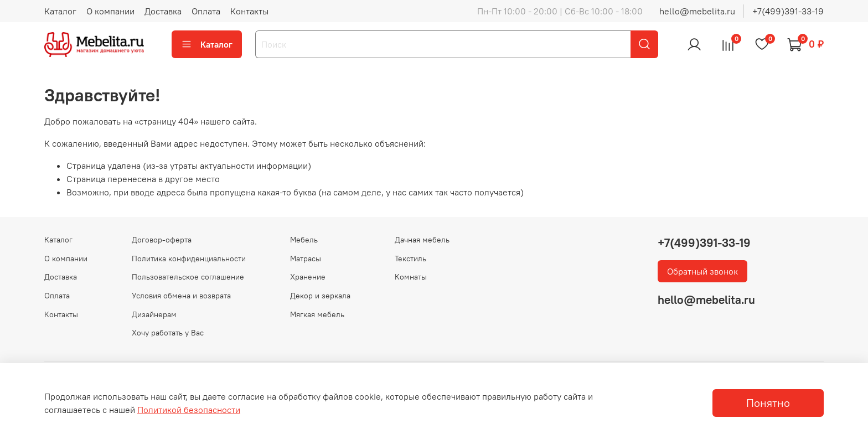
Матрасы (306, 259)
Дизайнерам (154, 314)
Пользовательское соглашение (188, 277)
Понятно (768, 403)
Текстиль (410, 259)
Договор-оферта (162, 240)
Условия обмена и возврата (181, 296)
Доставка (163, 11)
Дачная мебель (422, 240)
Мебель (304, 240)
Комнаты (411, 277)
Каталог (60, 11)
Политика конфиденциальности (189, 259)
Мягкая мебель (317, 314)
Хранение (308, 277)
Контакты (249, 11)
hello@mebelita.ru (697, 11)
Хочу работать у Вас (168, 333)
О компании (110, 11)
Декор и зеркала (320, 296)
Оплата (206, 11)
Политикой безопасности (189, 410)
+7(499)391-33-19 (788, 11)
